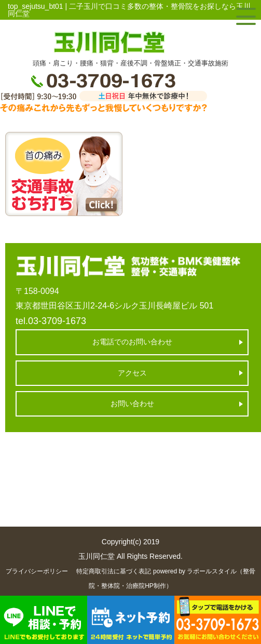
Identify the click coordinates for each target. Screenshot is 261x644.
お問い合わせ (132, 404)
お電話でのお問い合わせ (132, 342)
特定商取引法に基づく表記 (114, 571)
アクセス (132, 373)
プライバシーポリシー (37, 571)
